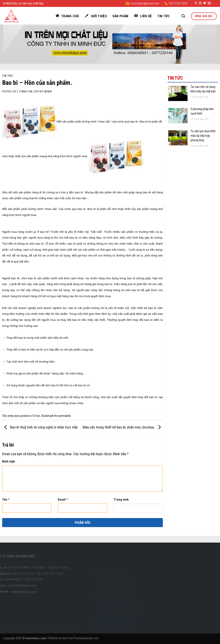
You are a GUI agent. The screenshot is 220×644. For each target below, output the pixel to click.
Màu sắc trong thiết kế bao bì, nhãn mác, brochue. (123, 427)
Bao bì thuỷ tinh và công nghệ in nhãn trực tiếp (40, 427)
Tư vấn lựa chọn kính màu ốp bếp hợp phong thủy (203, 136)
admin (48, 92)
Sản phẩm (120, 16)
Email (63, 500)
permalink (65, 416)
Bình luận (9, 461)
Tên (6, 500)
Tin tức (164, 16)
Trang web (121, 500)
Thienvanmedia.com (86, 638)
